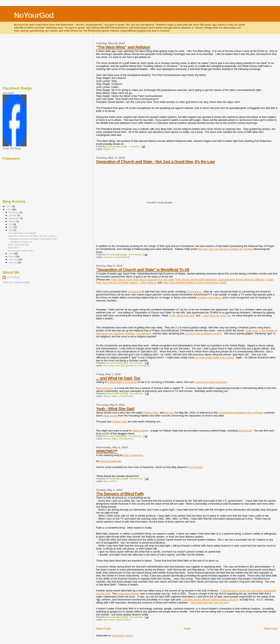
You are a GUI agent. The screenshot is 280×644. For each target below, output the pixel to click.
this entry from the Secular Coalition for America (225, 249)
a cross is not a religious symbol (203, 333)
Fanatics (127, 620)
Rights (115, 396)
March (12, 256)
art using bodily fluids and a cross (214, 357)
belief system (109, 620)
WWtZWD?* (107, 451)
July (11, 224)
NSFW (114, 481)
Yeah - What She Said (115, 409)
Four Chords (195, 467)
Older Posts (271, 628)
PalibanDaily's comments (122, 382)
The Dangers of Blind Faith (120, 494)
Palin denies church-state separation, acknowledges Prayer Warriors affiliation (220, 280)
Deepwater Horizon (129, 594)
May (11, 230)
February (14, 259)
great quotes (110, 416)
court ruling (108, 366)
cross (117, 366)
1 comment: (134, 147)
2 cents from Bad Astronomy (211, 382)
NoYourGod (34, 15)
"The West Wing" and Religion (123, 47)
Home (187, 628)
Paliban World (140, 431)
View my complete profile (16, 282)
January (13, 262)
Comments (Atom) (122, 636)
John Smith (8, 93)
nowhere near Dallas (209, 298)
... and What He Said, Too (118, 378)
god (123, 366)
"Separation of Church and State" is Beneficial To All (143, 270)
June (11, 227)
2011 (9, 206)
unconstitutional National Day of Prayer (241, 413)
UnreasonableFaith (111, 461)
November (14, 212)
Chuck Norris (194, 292)
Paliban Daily (151, 413)
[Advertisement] (23, 59)
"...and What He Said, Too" (216, 316)
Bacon (106, 481)
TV (113, 149)
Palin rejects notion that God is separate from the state (143, 280)
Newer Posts (103, 628)
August (13, 221)
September (15, 218)
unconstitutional (122, 257)
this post (170, 413)
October (13, 215)
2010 (9, 209)
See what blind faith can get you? (210, 603)
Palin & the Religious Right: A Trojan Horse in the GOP (194, 283)
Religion (107, 149)
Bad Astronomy (105, 388)
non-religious (143, 366)
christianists (135, 292)
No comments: (136, 255)
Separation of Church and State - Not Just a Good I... (33, 236)
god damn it (109, 257)
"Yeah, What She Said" (182, 316)
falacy (119, 620)
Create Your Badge (12, 148)
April (11, 253)
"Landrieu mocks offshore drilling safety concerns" (210, 600)
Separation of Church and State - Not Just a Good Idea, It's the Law (155, 161)
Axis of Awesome (133, 455)
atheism (107, 396)
